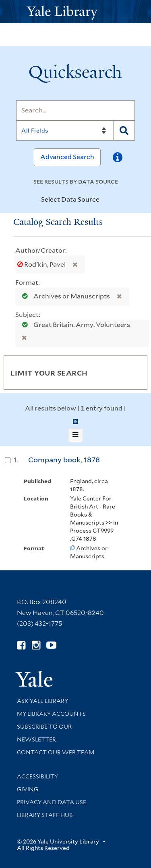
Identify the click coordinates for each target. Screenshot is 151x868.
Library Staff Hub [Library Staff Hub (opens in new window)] (45, 815)
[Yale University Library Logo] (76, 12)
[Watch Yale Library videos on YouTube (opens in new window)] (51, 645)
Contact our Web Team (56, 752)
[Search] (75, 110)
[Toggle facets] (132, 372)
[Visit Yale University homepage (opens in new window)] (34, 676)
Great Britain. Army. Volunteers (74, 325)
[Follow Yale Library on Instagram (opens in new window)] (36, 645)
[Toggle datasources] (106, 200)
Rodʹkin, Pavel (42, 264)
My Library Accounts (51, 714)
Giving (28, 789)
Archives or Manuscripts (64, 296)
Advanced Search (67, 157)
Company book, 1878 (64, 460)
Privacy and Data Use (52, 802)
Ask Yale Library (42, 701)
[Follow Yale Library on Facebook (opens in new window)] (21, 645)
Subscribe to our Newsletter (44, 733)
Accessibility (37, 776)
